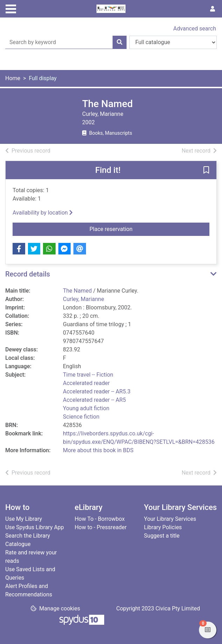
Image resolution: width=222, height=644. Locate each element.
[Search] (120, 42)
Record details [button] (28, 274)
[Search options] (173, 42)
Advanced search (195, 29)
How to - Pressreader (101, 527)
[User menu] (213, 9)
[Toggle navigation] (11, 8)
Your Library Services (170, 519)
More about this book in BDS (98, 450)
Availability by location (43, 213)
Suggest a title (162, 536)
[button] (206, 170)
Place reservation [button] (129, 229)
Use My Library (24, 519)
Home (13, 78)
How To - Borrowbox (99, 519)
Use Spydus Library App (35, 527)
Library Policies (163, 527)
